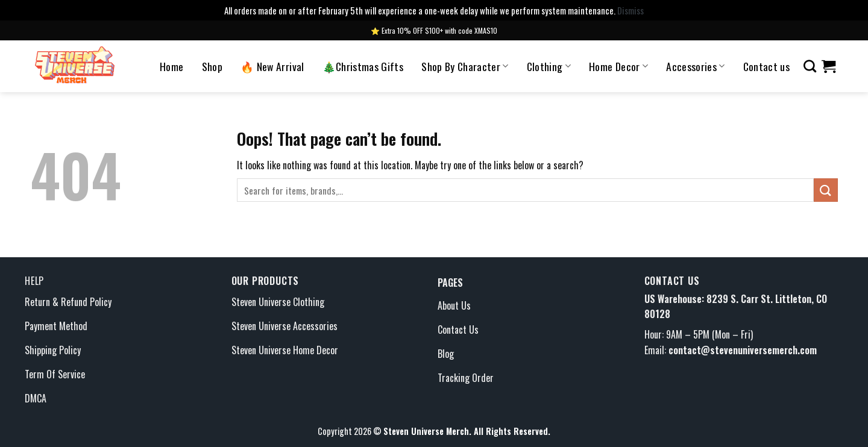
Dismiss (631, 10)
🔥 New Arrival (272, 66)
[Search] (810, 66)
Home (171, 66)
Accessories (695, 66)
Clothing (549, 66)
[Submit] (826, 190)
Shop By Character (465, 66)
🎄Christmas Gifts (363, 66)
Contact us (767, 66)
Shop (212, 66)
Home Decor (618, 66)
